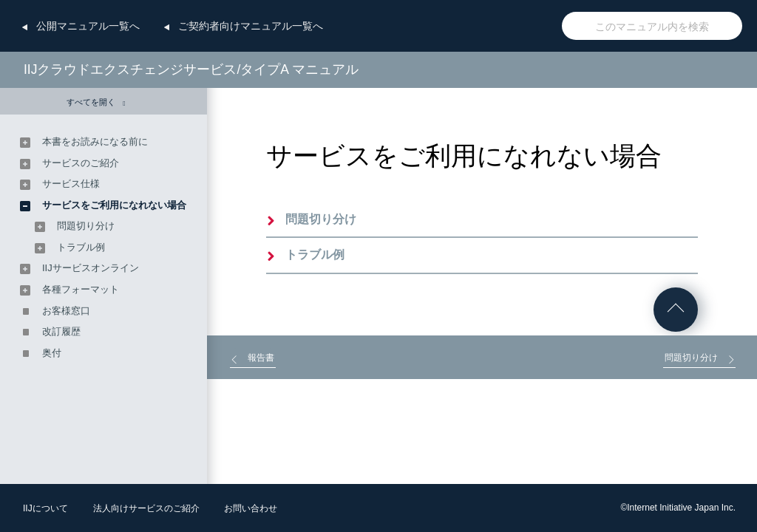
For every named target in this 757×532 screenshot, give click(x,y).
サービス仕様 (71, 184)
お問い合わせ (251, 508)
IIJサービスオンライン (91, 268)
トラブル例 (315, 255)
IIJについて (45, 508)
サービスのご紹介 (81, 163)
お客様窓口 (66, 311)
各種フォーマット (81, 289)
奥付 (52, 353)
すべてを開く (96, 102)
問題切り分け (321, 219)
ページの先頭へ (676, 310)
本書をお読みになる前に (95, 141)
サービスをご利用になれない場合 (114, 205)
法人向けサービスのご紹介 (146, 508)
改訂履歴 (61, 331)
